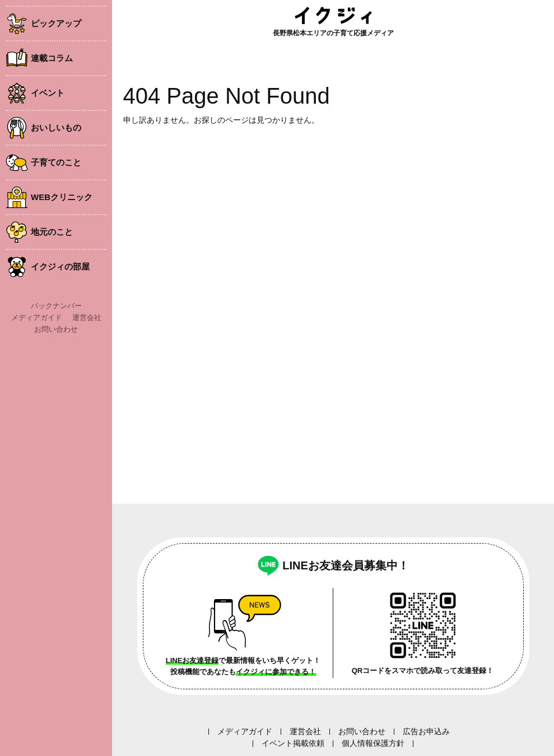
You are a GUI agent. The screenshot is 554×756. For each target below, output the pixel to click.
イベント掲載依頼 (293, 743)
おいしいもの (56, 127)
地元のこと (52, 232)
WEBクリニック (62, 197)
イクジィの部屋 (60, 266)
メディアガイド (37, 317)
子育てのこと (56, 162)
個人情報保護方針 (373, 743)
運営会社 (87, 317)
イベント (48, 93)
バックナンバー (56, 306)
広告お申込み (426, 731)
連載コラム (52, 58)
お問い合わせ (56, 329)
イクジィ (333, 15)
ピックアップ (56, 23)
